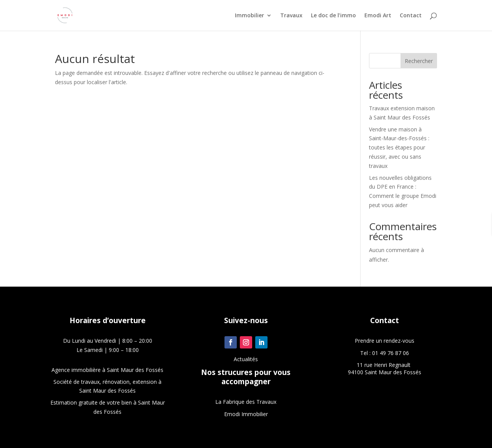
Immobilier (249, 16)
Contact (411, 16)
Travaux (291, 16)
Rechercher (419, 61)
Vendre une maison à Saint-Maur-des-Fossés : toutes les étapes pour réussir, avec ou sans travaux (399, 148)
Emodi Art (378, 16)
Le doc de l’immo (333, 16)
